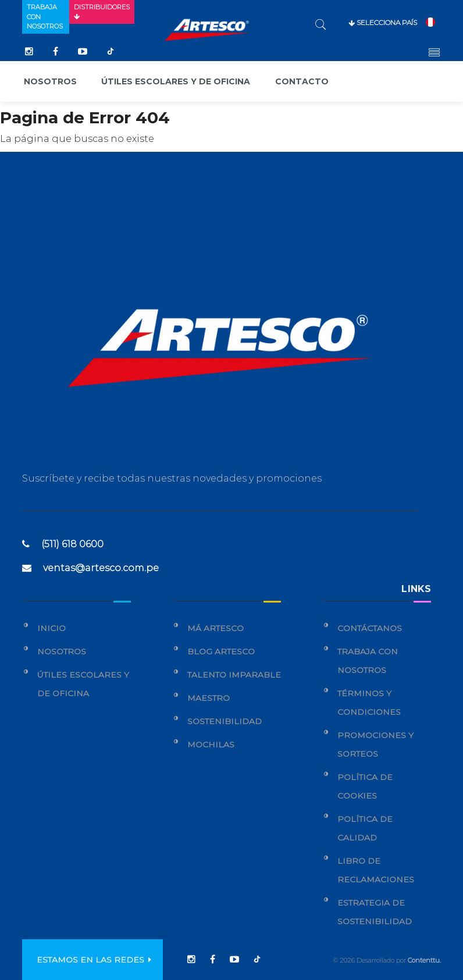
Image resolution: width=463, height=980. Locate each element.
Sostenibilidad (225, 721)
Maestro (209, 698)
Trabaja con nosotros (45, 17)
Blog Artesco (221, 651)
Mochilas (211, 744)
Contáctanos (370, 628)
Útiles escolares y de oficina (176, 81)
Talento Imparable (234, 675)
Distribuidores (102, 12)
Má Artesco (216, 628)
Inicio (51, 628)
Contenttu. (424, 960)
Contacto (302, 81)
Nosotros (50, 81)
